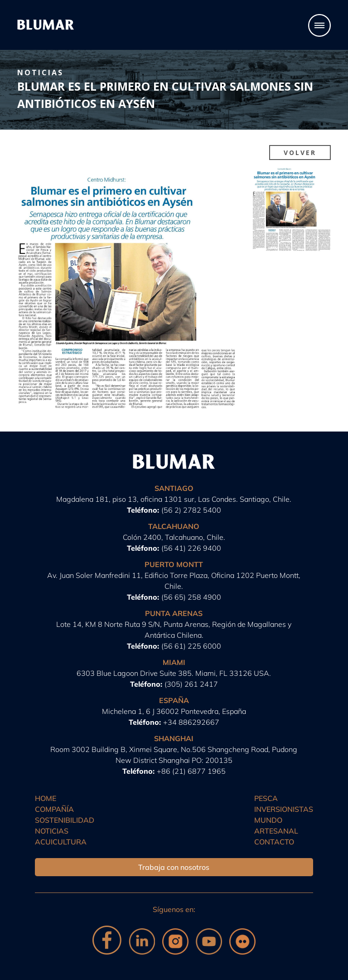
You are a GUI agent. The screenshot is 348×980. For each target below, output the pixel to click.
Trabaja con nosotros (174, 867)
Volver (300, 153)
